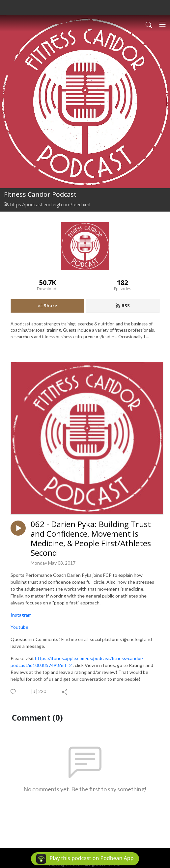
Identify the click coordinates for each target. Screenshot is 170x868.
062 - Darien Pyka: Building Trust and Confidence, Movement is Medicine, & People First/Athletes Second (91, 538)
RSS (123, 306)
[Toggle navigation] (162, 24)
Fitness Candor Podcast (40, 194)
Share (48, 306)
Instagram (21, 615)
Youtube (19, 627)
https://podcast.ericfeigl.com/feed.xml (47, 204)
